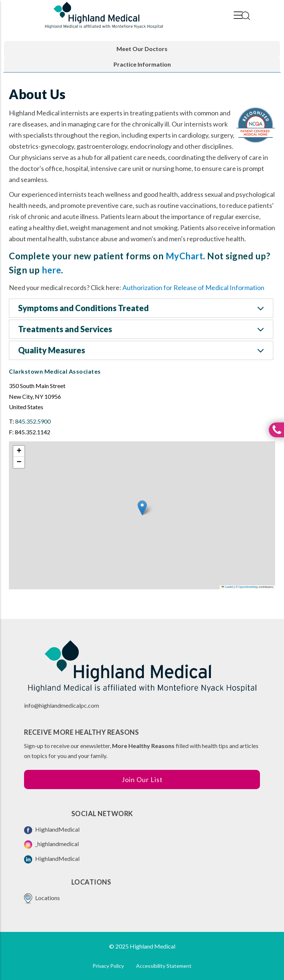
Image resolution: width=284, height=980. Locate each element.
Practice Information (142, 64)
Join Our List (142, 779)
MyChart (185, 256)
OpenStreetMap (248, 587)
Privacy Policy (108, 966)
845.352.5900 (33, 421)
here (51, 270)
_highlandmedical (51, 845)
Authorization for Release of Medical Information (193, 287)
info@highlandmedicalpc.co (59, 705)
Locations (42, 898)
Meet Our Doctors (142, 49)
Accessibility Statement (164, 966)
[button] (142, 508)
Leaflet (227, 587)
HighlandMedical (52, 830)
